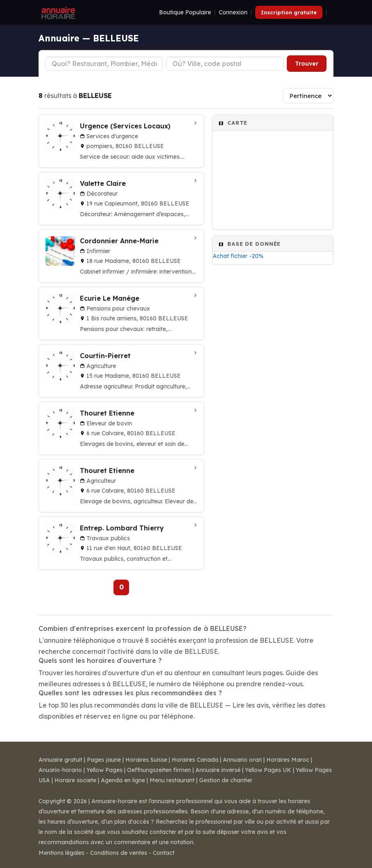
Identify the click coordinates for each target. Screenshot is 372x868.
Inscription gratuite (289, 12)
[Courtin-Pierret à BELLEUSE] (121, 371)
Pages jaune (104, 760)
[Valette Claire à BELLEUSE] (121, 199)
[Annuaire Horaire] (57, 12)
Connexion (233, 12)
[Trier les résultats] (308, 96)
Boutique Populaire (185, 12)
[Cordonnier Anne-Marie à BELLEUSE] (121, 256)
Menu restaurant (172, 780)
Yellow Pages (104, 770)
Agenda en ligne (123, 780)
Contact (164, 853)
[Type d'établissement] (104, 64)
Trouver (307, 64)
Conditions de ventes (119, 853)
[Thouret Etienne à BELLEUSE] (121, 428)
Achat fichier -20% (238, 256)
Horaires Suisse (146, 760)
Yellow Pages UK (268, 770)
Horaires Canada (195, 760)
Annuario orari (242, 760)
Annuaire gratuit (60, 760)
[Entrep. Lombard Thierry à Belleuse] (121, 543)
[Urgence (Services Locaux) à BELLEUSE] (121, 141)
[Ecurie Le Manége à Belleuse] (121, 313)
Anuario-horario (60, 770)
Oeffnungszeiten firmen (159, 770)
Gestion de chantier (226, 780)
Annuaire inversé (218, 770)
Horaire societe (75, 780)
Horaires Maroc (288, 760)
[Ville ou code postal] (225, 64)
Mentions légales (61, 853)
